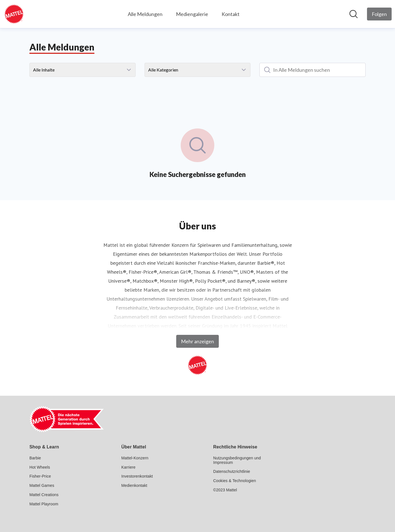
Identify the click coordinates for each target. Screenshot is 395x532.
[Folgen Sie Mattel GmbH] (379, 14)
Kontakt (231, 14)
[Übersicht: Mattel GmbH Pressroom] (14, 14)
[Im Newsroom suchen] (354, 14)
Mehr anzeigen (197, 341)
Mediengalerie (192, 14)
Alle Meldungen (145, 14)
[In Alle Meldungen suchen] (312, 70)
